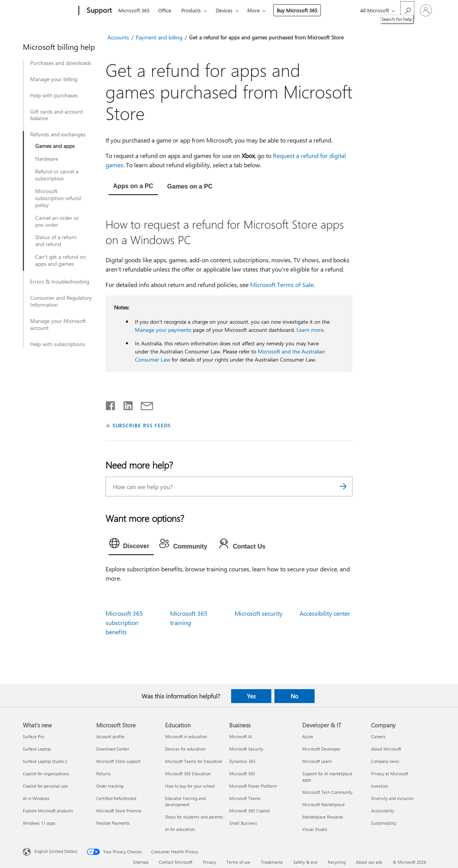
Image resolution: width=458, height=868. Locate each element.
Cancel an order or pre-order (57, 221)
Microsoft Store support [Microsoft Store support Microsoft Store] (118, 761)
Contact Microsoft (176, 862)
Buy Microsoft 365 (297, 10)
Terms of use (238, 862)
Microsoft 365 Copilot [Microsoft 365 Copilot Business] (249, 811)
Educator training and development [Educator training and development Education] (185, 801)
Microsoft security (259, 613)
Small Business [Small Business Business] (243, 823)
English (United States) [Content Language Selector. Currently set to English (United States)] (56, 851)
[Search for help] (407, 10)
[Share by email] (143, 404)
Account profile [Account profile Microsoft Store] (110, 736)
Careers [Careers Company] (378, 736)
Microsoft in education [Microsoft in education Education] (186, 736)
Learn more (310, 330)
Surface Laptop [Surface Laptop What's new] (37, 749)
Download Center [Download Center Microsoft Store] (113, 749)
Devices (224, 10)
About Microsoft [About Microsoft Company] (386, 749)
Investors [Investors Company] (380, 786)
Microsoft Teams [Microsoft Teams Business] (245, 798)
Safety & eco (305, 862)
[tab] (133, 187)
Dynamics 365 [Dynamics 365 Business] (242, 761)
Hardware (47, 159)
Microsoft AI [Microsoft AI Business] (241, 736)
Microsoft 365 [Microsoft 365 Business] (242, 774)
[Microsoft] (49, 11)
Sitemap (141, 862)
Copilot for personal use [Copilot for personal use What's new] (45, 786)
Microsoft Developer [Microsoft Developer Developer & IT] (321, 749)
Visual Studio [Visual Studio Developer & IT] (315, 829)
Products (191, 10)
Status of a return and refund (56, 241)
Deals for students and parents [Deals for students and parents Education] (194, 817)
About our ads (369, 862)
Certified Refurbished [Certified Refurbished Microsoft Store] (116, 798)
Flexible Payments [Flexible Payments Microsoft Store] (113, 823)
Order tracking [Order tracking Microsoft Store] (110, 786)
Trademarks (272, 862)
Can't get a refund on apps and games (60, 260)
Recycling (337, 862)
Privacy (209, 862)
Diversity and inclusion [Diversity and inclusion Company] (392, 798)
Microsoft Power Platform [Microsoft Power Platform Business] (253, 786)
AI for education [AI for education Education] (180, 829)
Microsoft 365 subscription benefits (124, 623)
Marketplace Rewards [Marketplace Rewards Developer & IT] (323, 817)
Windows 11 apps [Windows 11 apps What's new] (39, 823)
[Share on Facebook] (111, 404)
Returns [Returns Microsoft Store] (104, 774)
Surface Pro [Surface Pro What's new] (33, 736)
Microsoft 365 (134, 10)
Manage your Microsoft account (58, 324)
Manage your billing (54, 79)
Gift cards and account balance (57, 115)
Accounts (118, 37)
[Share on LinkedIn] (125, 404)
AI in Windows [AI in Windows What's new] (36, 798)
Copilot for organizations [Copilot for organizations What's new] (46, 774)
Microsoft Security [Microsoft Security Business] (246, 749)
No (295, 696)
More (254, 10)
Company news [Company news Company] (385, 761)
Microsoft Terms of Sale (282, 285)
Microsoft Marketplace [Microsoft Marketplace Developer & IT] (323, 804)
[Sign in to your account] (426, 10)
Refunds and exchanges (58, 134)
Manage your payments (163, 330)
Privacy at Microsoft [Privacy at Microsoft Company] (390, 774)
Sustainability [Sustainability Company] (384, 823)
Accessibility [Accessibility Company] (383, 811)
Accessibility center (325, 613)
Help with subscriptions (58, 344)
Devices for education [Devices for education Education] (185, 749)
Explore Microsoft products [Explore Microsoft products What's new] (48, 811)
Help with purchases (54, 95)
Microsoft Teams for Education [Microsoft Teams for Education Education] (194, 761)
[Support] (98, 11)
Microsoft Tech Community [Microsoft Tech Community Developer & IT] (327, 792)
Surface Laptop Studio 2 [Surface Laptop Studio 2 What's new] (45, 761)
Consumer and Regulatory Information (61, 301)
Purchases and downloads (61, 63)
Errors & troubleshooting (60, 282)
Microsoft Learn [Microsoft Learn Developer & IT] (317, 761)
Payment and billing (159, 37)
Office (165, 10)
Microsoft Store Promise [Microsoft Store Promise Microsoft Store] (119, 811)
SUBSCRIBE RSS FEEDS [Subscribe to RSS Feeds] (142, 425)
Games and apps (55, 146)
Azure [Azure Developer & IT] (308, 736)
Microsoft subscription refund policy (58, 198)
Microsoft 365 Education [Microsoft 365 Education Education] (188, 774)
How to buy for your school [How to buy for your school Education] (190, 786)
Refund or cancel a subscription (57, 175)
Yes (251, 696)
